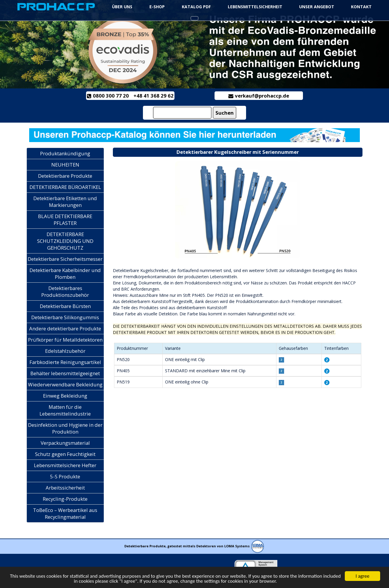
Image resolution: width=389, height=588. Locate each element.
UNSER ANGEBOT (317, 7)
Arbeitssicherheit (65, 488)
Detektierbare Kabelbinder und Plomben (65, 274)
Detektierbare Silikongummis (65, 317)
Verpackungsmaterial (65, 443)
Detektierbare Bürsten (65, 306)
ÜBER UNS (122, 7)
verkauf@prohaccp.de (259, 96)
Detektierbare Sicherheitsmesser (65, 259)
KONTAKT (361, 7)
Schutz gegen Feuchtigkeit (65, 454)
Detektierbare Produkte (65, 176)
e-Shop (157, 7)
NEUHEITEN (65, 165)
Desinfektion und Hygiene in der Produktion (65, 428)
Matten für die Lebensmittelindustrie (65, 410)
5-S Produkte (65, 476)
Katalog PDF (196, 7)
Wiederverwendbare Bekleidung (65, 384)
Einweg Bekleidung (65, 396)
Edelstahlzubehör (65, 351)
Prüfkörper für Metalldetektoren (65, 340)
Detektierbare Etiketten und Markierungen (65, 202)
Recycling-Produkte (65, 499)
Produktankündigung (65, 153)
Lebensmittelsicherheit (256, 7)
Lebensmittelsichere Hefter (65, 465)
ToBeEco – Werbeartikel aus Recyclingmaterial (65, 513)
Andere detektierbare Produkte (65, 328)
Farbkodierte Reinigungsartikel (65, 362)
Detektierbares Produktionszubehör (65, 291)
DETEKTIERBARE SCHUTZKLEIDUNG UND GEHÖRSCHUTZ (65, 241)
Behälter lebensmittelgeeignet (65, 373)
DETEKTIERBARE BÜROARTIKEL (65, 187)
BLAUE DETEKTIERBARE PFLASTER (65, 220)
